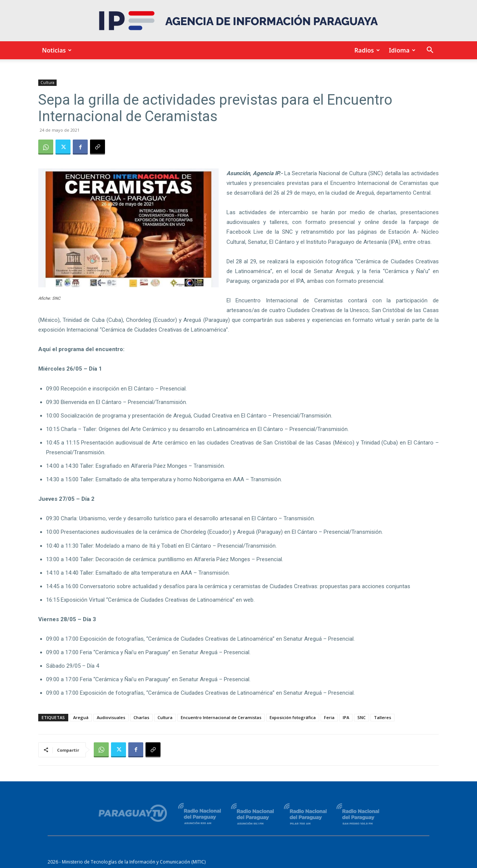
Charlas (141, 717)
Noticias (56, 50)
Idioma (401, 50)
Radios (366, 50)
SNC (361, 717)
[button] (430, 51)
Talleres (382, 717)
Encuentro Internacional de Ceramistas (221, 717)
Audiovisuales (111, 717)
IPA (346, 717)
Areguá (81, 717)
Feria (329, 717)
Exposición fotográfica (293, 717)
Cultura (47, 83)
